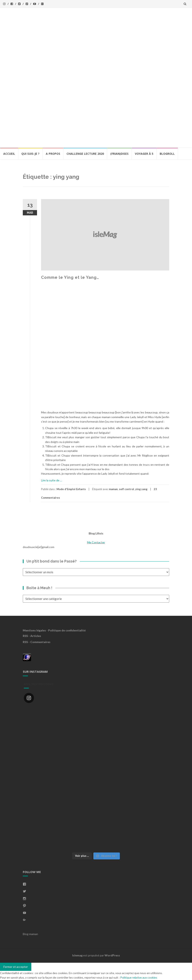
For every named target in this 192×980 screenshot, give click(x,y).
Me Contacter (96, 542)
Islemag (77, 955)
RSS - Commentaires (37, 642)
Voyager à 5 (144, 154)
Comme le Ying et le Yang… (70, 277)
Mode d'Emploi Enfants (71, 489)
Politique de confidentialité (67, 630)
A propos (53, 154)
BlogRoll (167, 154)
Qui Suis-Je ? (30, 154)
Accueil (9, 154)
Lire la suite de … (52, 480)
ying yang (141, 489)
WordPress (112, 955)
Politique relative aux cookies (139, 977)
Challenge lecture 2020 (85, 154)
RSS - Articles (32, 636)
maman (113, 489)
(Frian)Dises (119, 154)
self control (127, 489)
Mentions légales (34, 630)
